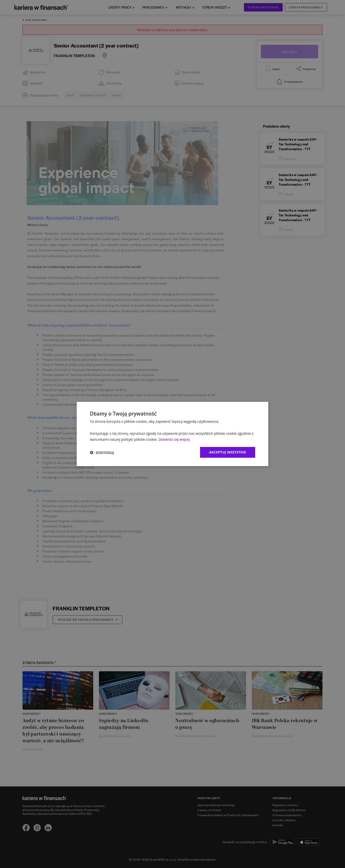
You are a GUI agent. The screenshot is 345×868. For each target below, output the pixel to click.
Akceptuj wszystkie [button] (228, 452)
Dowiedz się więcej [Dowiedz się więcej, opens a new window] (174, 439)
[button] (102, 452)
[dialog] (172, 434)
